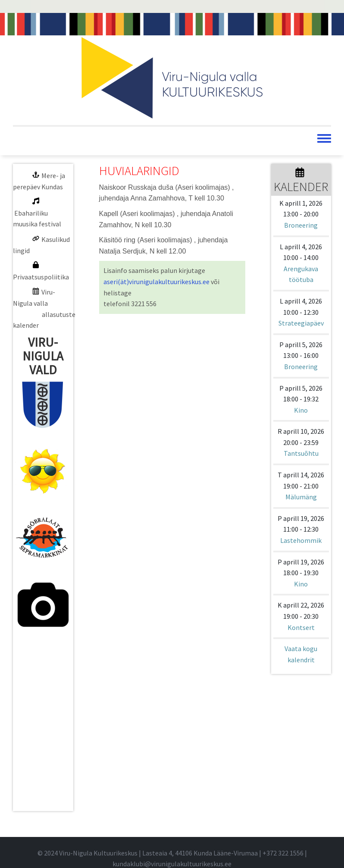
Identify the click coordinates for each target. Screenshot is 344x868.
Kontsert (301, 627)
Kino (301, 410)
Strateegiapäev (301, 323)
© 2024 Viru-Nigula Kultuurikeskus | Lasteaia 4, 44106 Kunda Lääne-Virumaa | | (172, 853)
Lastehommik (301, 540)
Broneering (301, 225)
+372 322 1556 (283, 853)
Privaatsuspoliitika (41, 277)
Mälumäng (301, 497)
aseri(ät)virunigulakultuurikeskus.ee (156, 282)
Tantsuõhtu (301, 453)
